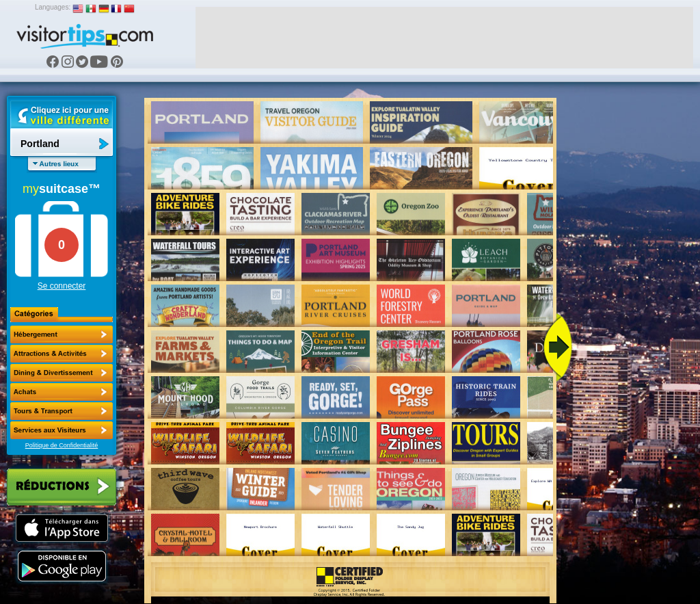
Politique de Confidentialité (62, 445)
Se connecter (62, 286)
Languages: (53, 7)
